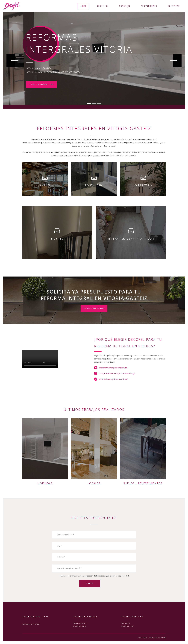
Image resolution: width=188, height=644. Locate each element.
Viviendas (45, 483)
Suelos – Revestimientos (143, 483)
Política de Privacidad (157, 637)
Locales (94, 483)
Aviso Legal (142, 637)
